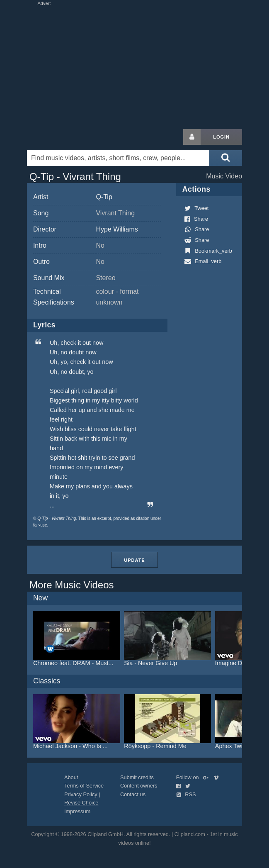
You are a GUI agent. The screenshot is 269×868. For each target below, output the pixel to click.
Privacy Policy (81, 794)
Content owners (139, 786)
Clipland (70, 137)
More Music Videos (72, 585)
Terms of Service (84, 786)
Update (134, 560)
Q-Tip (104, 197)
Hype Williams (117, 229)
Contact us (133, 794)
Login (221, 137)
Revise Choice (81, 803)
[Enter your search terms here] (118, 158)
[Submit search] (225, 158)
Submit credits (137, 777)
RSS (186, 794)
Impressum (77, 811)
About (71, 777)
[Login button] (192, 137)
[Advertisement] (135, 66)
